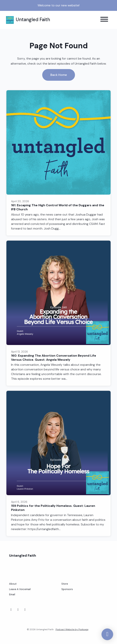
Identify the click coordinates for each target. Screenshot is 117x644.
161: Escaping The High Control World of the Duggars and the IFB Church (58, 207)
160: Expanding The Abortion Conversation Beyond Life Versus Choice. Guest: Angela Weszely (54, 358)
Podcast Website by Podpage (72, 629)
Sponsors (67, 589)
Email (12, 594)
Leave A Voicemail (20, 589)
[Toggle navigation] (104, 20)
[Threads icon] (25, 610)
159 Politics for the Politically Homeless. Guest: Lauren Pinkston (53, 508)
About (13, 584)
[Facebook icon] (11, 610)
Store (65, 584)
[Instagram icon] (18, 610)
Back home (59, 75)
